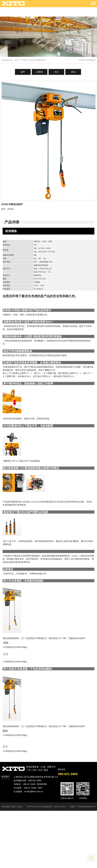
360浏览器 (6, 807)
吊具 (56, 72)
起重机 (40, 72)
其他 (73, 72)
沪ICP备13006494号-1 (87, 807)
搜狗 (14, 807)
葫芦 (23, 72)
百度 (19, 807)
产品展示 (24, 60)
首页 (17, 60)
